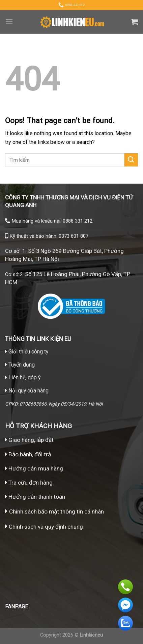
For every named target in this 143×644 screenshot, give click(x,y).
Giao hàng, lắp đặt (29, 440)
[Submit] (131, 160)
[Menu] (9, 22)
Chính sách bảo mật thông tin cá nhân (56, 512)
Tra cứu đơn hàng (29, 483)
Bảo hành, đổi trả (30, 454)
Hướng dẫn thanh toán (35, 497)
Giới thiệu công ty (28, 352)
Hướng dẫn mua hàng (35, 468)
